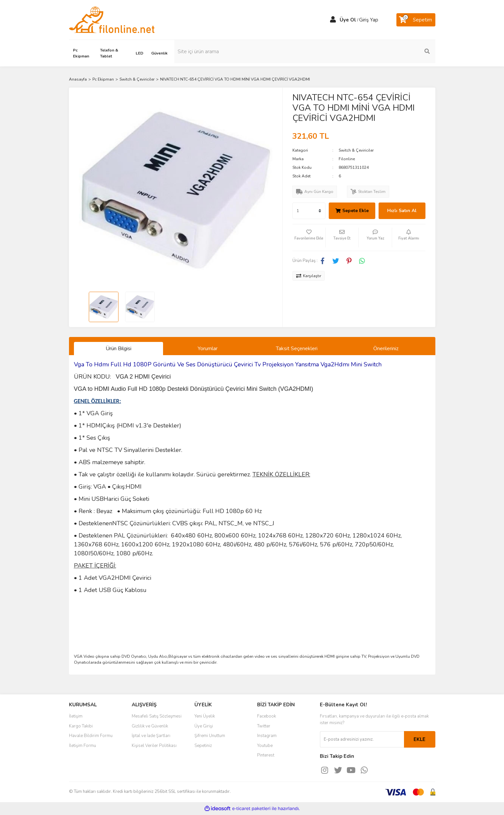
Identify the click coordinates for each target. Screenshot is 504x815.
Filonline (347, 159)
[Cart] (416, 20)
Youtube (265, 746)
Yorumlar (208, 349)
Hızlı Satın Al (402, 211)
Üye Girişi (204, 726)
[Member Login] (333, 20)
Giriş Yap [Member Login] (369, 20)
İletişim (76, 716)
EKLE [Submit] (420, 739)
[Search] (391, 52)
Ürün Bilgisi (118, 349)
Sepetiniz (203, 746)
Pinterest (266, 755)
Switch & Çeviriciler (356, 150)
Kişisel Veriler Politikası (154, 746)
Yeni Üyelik (205, 716)
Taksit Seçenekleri (297, 349)
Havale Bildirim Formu (91, 736)
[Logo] (112, 19)
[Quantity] (309, 211)
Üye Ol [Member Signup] (348, 20)
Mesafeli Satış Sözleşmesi (157, 716)
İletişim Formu (83, 746)
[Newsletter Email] (362, 739)
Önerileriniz (386, 349)
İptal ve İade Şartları (151, 736)
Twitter (264, 726)
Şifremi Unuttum (210, 736)
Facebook (267, 716)
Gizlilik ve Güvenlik (150, 726)
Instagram (267, 736)
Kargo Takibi (81, 726)
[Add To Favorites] (309, 238)
